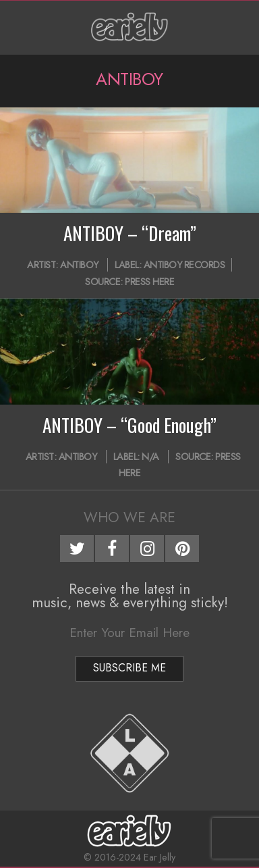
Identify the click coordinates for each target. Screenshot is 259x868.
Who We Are (129, 517)
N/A (150, 457)
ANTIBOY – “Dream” (130, 233)
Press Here (149, 282)
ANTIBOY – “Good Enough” (129, 425)
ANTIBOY (79, 265)
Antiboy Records (184, 265)
